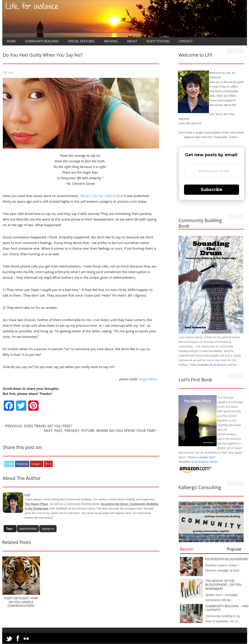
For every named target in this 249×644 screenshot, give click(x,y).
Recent (186, 549)
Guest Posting (158, 41)
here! (212, 457)
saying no (48, 529)
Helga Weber (148, 379)
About (132, 41)
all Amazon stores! (225, 365)
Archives (111, 41)
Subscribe (212, 190)
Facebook (22, 464)
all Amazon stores (206, 462)
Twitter (9, 464)
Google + (37, 464)
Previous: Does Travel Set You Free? (39, 426)
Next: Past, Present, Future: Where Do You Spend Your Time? (100, 430)
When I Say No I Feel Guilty (100, 196)
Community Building (42, 41)
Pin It (48, 464)
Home (11, 41)
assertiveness (28, 529)
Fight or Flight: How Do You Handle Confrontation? (21, 602)
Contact (186, 41)
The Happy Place (36, 504)
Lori (11, 72)
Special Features (81, 41)
